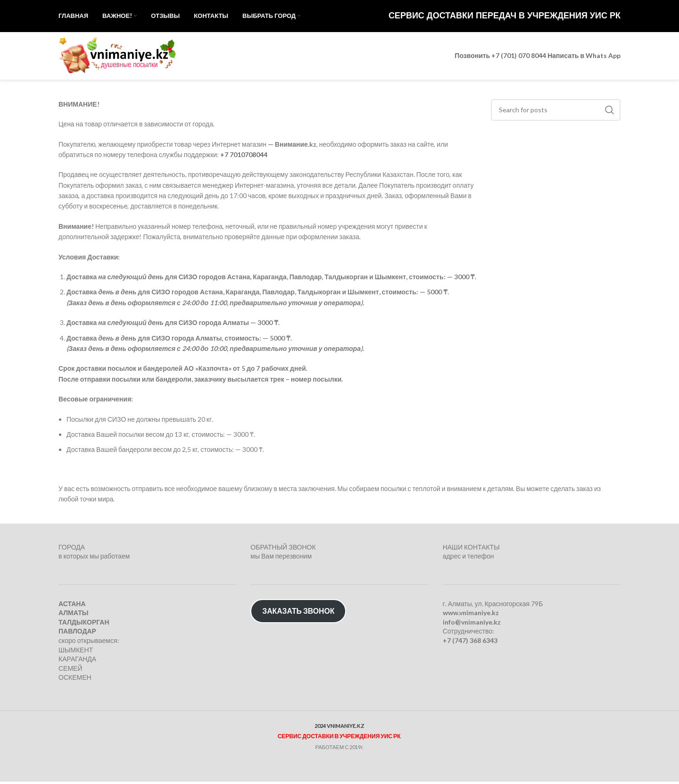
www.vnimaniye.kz (471, 615)
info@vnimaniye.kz (472, 624)
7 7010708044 (246, 157)
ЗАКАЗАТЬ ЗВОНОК (298, 613)
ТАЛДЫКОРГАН (84, 624)
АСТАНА (72, 606)
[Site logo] (117, 57)
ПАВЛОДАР (77, 634)
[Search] (556, 112)
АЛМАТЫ (73, 615)
